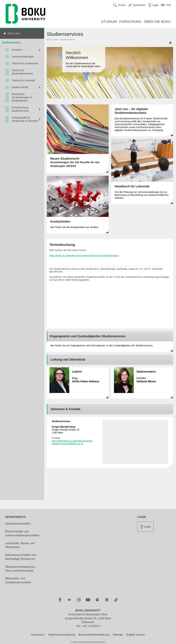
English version (136, 635)
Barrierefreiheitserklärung (94, 635)
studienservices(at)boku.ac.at (67, 444)
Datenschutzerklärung (62, 635)
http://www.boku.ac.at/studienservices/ (72, 441)
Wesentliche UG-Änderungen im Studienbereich (22, 97)
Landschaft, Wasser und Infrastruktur (20, 545)
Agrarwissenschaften (18, 524)
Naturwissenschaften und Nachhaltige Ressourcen (21, 557)
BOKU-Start (14, 33)
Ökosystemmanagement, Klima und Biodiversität (20, 569)
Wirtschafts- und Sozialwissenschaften (18, 580)
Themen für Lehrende (23, 80)
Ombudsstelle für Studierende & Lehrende (25, 119)
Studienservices (67, 40)
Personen (17, 50)
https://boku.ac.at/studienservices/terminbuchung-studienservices (84, 255)
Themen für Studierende (25, 63)
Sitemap (118, 635)
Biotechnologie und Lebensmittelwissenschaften (22, 533)
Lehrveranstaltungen (23, 57)
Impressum (38, 635)
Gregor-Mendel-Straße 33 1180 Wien (65, 430)
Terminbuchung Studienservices (20, 109)
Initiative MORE (20, 87)
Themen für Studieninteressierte (22, 72)
